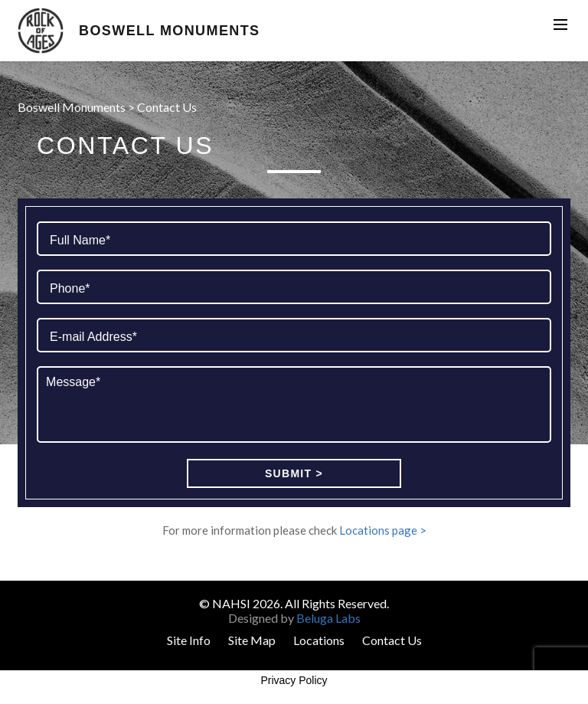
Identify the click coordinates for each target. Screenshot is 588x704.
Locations (319, 640)
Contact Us (392, 640)
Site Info (189, 640)
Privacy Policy (294, 680)
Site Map (252, 640)
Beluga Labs (328, 618)
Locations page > (383, 530)
